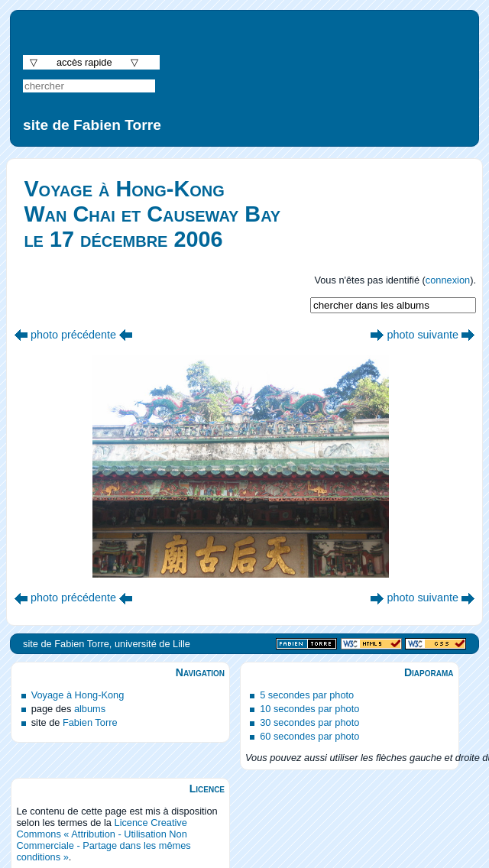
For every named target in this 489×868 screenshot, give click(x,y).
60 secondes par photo (309, 736)
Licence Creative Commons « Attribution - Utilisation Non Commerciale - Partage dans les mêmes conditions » (103, 840)
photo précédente (73, 335)
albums (90, 709)
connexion (448, 280)
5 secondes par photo (307, 695)
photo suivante (423, 335)
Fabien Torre (90, 722)
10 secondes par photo (309, 709)
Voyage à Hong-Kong (78, 695)
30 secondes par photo (309, 722)
